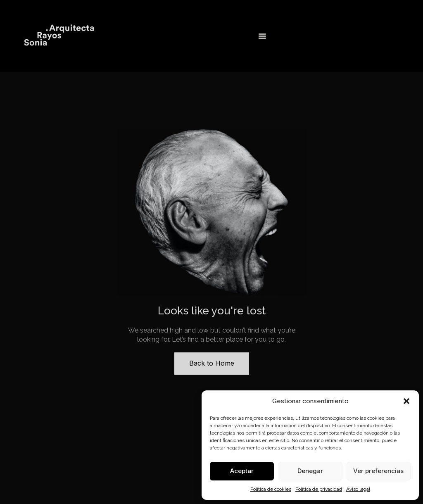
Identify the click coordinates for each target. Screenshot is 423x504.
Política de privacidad (319, 489)
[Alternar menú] (262, 36)
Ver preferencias (378, 471)
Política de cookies (271, 489)
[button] (406, 401)
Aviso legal (358, 489)
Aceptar (242, 471)
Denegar (310, 471)
